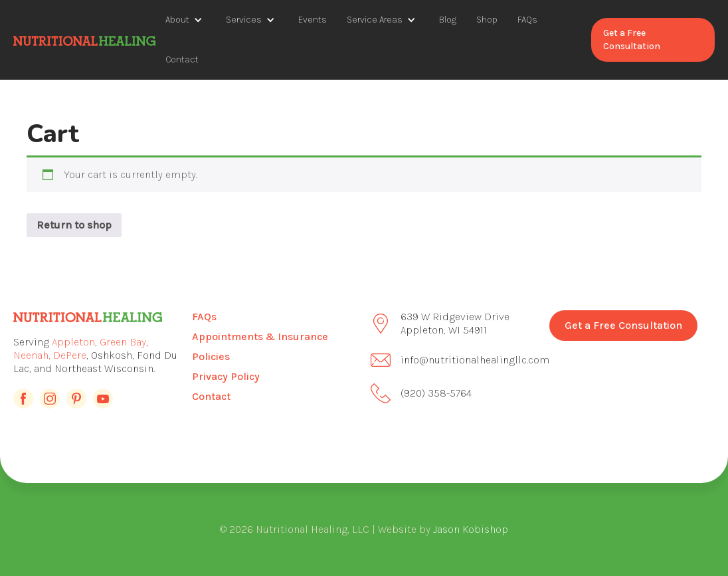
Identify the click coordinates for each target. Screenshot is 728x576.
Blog (448, 20)
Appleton (73, 342)
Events (313, 20)
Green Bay (123, 342)
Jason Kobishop (471, 529)
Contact (182, 59)
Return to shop (74, 225)
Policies (211, 356)
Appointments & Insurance (260, 336)
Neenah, (32, 355)
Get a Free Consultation (632, 40)
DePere (70, 355)
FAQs (527, 20)
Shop (487, 20)
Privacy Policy (226, 376)
